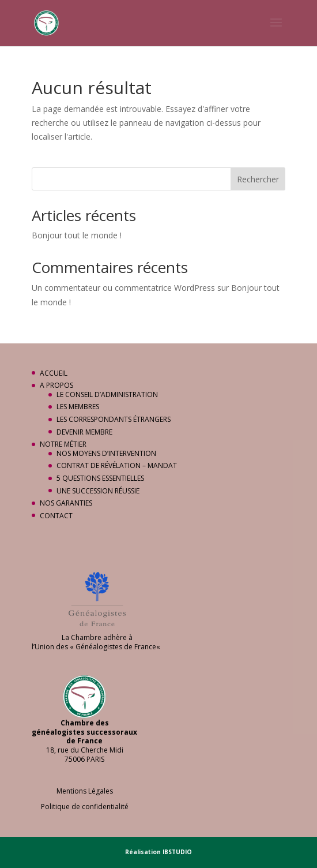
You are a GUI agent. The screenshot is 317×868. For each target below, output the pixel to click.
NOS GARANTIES (66, 503)
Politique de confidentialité (85, 807)
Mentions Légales (85, 791)
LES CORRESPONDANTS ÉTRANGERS (114, 419)
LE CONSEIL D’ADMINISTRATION (107, 394)
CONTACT (56, 516)
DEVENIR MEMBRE (84, 432)
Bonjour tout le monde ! (77, 235)
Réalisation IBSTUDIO (158, 852)
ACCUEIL (54, 373)
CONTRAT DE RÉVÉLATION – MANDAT (117, 465)
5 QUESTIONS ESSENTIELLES (100, 478)
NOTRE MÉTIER (63, 444)
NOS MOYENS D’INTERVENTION (106, 453)
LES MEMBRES (78, 407)
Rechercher (258, 179)
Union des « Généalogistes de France (95, 647)
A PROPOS (56, 385)
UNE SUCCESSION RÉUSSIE (98, 491)
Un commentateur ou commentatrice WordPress (123, 288)
